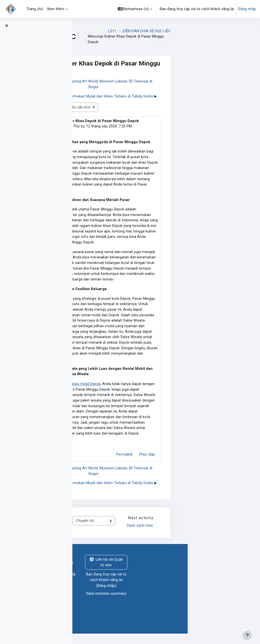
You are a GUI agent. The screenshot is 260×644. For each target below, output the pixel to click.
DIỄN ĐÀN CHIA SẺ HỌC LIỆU (219, 31)
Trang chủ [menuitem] (35, 9)
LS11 (184, 31)
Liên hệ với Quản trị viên (179, 571)
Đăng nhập (247, 9)
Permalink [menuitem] (197, 463)
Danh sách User (212, 534)
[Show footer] (247, 635)
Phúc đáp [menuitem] (219, 463)
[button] (135, 9)
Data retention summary (179, 602)
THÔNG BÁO (118, 537)
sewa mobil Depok (158, 390)
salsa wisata (132, 126)
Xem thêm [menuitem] (56, 9)
